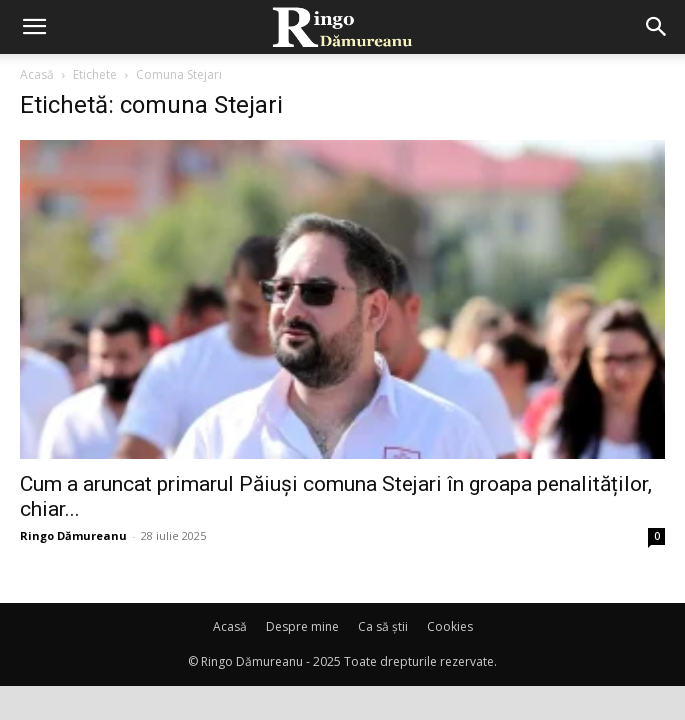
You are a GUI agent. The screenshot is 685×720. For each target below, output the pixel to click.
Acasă (37, 74)
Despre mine (302, 626)
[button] (657, 27)
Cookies (450, 626)
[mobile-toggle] (34, 27)
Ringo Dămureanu (73, 535)
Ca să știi (383, 626)
